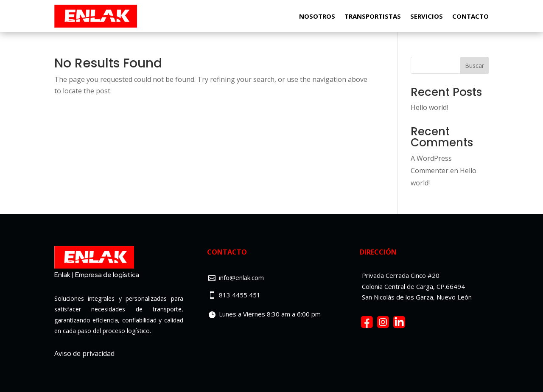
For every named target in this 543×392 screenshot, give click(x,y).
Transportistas (373, 16)
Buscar (474, 66)
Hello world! (429, 107)
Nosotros (317, 16)
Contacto (470, 16)
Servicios (427, 16)
